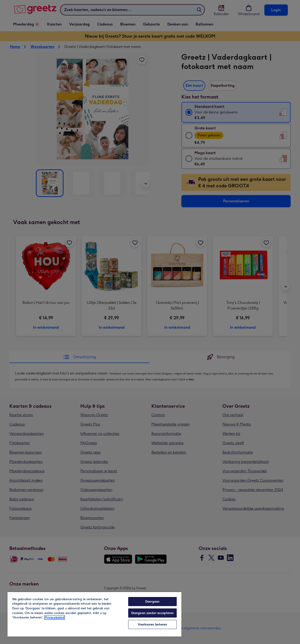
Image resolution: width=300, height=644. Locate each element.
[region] (94, 614)
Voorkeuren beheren (152, 624)
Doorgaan (152, 602)
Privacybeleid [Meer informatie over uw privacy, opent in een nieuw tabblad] (55, 617)
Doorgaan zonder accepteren (152, 613)
